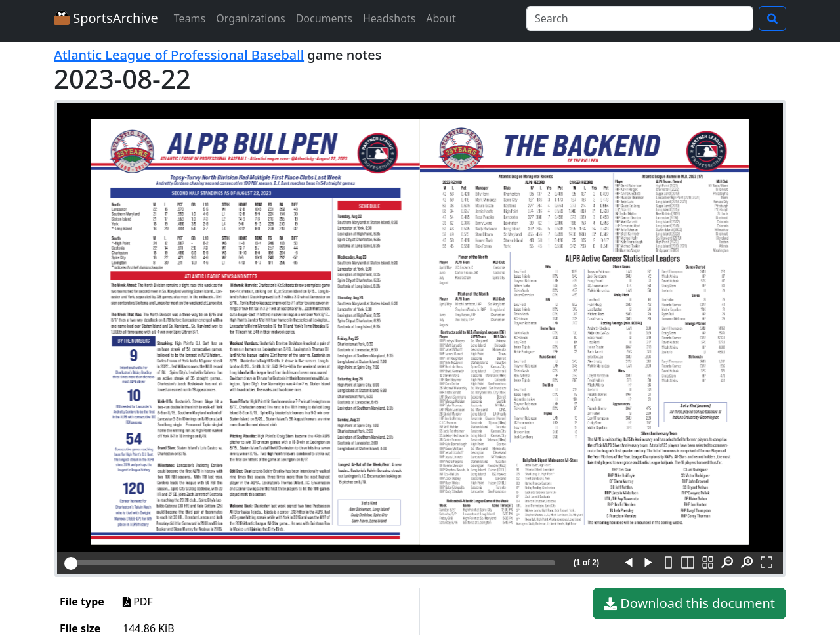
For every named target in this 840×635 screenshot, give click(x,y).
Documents (324, 18)
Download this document (689, 603)
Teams (190, 18)
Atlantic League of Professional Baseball (179, 55)
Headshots (389, 18)
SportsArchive (106, 18)
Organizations (250, 18)
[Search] (640, 18)
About (441, 18)
